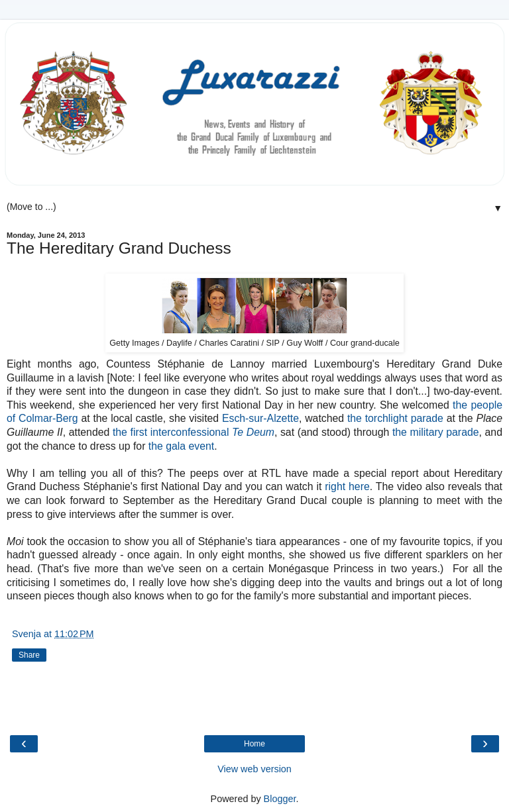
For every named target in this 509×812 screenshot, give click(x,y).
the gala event (181, 446)
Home (254, 744)
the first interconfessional (194, 432)
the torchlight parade (395, 418)
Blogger (280, 799)
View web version (254, 769)
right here (347, 486)
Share (29, 655)
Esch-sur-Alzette (260, 418)
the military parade (436, 432)
